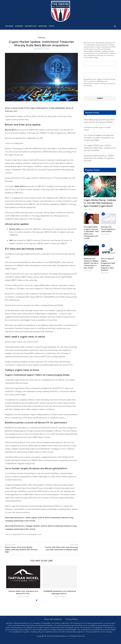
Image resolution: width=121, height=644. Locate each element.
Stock (52, 26)
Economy (19, 26)
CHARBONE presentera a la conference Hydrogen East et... (60, 592)
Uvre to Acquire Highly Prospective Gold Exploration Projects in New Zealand (108, 264)
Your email (100, 74)
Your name (100, 62)
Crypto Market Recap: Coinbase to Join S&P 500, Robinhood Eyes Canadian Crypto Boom (100, 203)
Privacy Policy (71, 619)
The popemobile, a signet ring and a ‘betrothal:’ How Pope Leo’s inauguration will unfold (91, 233)
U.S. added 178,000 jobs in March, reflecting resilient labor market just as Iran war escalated (100, 148)
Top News (9, 26)
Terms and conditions (53, 619)
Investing (43, 26)
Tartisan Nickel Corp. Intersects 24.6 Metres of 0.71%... (23, 592)
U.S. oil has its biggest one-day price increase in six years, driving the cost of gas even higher (99, 138)
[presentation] (102, 91)
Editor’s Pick (31, 26)
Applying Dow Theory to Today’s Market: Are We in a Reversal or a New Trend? (91, 263)
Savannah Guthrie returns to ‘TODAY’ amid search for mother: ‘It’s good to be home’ (99, 158)
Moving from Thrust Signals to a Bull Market (108, 229)
